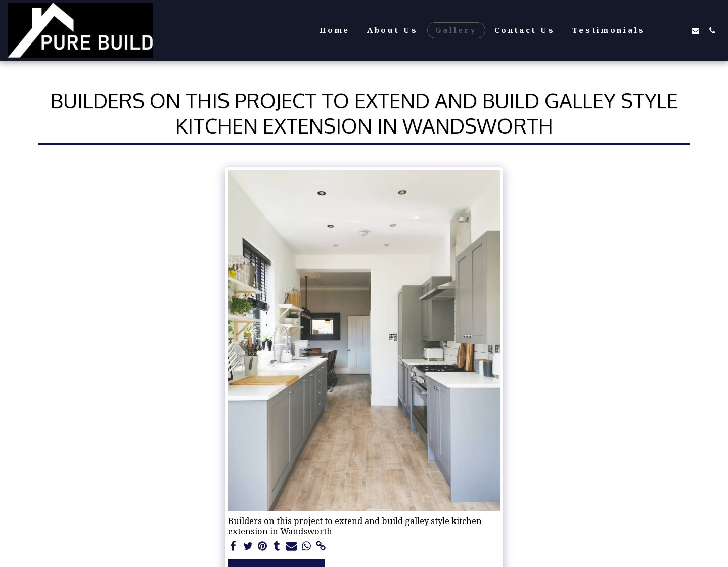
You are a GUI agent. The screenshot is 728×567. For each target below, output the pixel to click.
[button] (662, 30)
